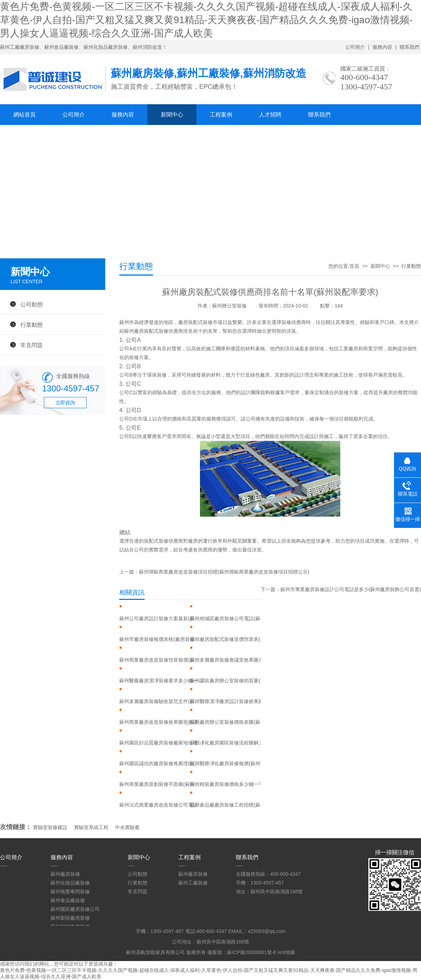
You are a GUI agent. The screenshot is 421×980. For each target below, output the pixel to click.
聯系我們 (409, 47)
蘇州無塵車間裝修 (70, 892)
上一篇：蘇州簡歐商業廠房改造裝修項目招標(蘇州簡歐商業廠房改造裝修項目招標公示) (214, 572)
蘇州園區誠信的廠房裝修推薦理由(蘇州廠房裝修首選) (161, 763)
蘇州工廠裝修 (193, 883)
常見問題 (32, 345)
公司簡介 (355, 47)
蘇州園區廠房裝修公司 (75, 909)
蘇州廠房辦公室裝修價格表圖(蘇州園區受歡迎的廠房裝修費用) (232, 722)
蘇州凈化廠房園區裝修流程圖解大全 (229, 743)
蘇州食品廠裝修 (68, 900)
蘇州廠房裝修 (65, 874)
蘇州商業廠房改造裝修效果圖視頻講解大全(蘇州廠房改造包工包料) (161, 722)
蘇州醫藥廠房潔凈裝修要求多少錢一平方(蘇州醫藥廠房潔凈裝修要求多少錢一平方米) (161, 681)
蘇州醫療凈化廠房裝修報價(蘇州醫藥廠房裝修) (232, 763)
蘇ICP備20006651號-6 (252, 952)
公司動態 (32, 304)
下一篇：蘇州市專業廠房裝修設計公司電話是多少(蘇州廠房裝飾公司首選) (341, 589)
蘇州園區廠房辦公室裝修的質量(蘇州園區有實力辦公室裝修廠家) (232, 681)
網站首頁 (25, 115)
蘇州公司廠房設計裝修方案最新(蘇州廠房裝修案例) (161, 618)
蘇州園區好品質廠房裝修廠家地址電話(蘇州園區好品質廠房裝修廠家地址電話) (161, 743)
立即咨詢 (65, 403)
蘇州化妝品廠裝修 (70, 883)
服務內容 (382, 47)
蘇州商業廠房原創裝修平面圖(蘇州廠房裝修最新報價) (161, 784)
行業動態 (32, 325)
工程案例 (221, 115)
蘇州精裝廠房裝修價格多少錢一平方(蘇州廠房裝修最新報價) (232, 784)
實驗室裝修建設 (50, 827)
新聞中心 (172, 115)
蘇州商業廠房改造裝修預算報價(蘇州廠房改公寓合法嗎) (161, 660)
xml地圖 (286, 952)
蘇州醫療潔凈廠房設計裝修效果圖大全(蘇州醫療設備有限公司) (232, 701)
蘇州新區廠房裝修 (70, 918)
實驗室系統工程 (91, 827)
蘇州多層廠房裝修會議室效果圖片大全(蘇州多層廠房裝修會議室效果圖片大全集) (232, 660)
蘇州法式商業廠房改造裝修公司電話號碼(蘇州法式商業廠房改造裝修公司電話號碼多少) (161, 805)
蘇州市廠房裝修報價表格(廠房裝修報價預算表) (161, 639)
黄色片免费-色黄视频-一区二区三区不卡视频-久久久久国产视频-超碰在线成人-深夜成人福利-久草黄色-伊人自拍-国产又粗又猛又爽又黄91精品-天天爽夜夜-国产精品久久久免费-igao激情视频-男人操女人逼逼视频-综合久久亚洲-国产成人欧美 (206, 20)
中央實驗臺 (127, 827)
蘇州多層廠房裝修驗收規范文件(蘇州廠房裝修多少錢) (161, 701)
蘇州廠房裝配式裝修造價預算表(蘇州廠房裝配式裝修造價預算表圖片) (232, 639)
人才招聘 (270, 115)
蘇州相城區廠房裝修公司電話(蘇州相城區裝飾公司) (232, 618)
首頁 (354, 266)
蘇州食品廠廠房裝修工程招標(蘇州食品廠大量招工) (232, 805)
